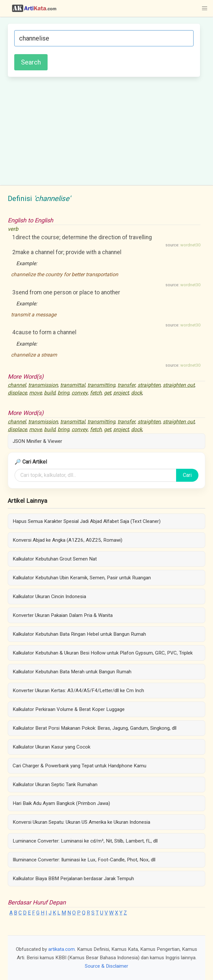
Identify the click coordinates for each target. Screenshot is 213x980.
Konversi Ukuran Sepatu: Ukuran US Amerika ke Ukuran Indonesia (81, 822)
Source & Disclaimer (106, 966)
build (50, 393)
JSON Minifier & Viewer (37, 441)
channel (17, 385)
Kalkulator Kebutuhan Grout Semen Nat (55, 559)
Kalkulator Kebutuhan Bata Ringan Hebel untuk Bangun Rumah (79, 634)
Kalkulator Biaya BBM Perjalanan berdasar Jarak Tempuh (73, 879)
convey (80, 393)
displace (17, 393)
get (107, 393)
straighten (149, 385)
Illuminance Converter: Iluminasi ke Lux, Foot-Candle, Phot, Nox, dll (84, 860)
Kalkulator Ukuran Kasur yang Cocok (51, 747)
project (121, 393)
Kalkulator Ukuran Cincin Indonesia (49, 596)
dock (137, 393)
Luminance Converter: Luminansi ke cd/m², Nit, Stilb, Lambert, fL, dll (85, 841)
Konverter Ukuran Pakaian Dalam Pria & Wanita (63, 615)
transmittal (73, 385)
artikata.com (62, 949)
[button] (205, 8)
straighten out (179, 385)
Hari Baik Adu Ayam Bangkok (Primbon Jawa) (61, 803)
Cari (187, 475)
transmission (43, 385)
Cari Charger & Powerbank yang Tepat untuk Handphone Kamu (79, 766)
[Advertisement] (104, 130)
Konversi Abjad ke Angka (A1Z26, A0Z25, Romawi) (67, 540)
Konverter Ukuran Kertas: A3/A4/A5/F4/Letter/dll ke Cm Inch (78, 691)
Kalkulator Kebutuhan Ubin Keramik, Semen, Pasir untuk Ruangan (82, 578)
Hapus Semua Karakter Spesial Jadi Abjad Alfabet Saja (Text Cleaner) (87, 521)
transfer (126, 385)
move (35, 393)
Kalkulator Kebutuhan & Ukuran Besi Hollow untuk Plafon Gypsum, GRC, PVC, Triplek (103, 653)
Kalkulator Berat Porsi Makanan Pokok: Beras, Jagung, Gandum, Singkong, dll (95, 728)
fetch (96, 393)
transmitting (101, 385)
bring (63, 393)
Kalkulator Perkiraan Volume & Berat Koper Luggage (69, 709)
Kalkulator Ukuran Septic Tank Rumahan (55, 785)
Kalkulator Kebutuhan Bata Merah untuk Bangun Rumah (72, 672)
